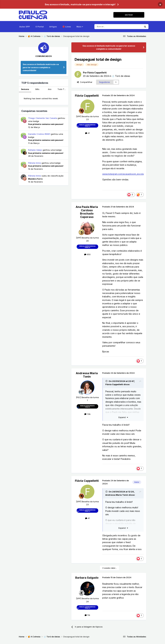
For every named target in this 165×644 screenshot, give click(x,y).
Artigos (53, 27)
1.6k (87, 414)
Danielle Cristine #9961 (39, 134)
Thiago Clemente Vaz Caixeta (43, 118)
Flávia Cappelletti (97, 73)
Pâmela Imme (35, 163)
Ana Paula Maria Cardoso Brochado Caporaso (87, 212)
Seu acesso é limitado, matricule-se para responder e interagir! (80, 4)
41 (87, 133)
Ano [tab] (50, 89)
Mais (80, 27)
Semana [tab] (25, 89)
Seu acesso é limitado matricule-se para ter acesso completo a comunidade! (41, 67)
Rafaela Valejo (35, 150)
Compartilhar (85, 82)
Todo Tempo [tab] (63, 89)
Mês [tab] (37, 89)
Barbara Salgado (87, 578)
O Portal (40, 27)
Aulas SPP (25, 27)
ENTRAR (129, 15)
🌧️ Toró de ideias (121, 76)
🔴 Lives (67, 27)
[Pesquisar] (118, 27)
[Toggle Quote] (107, 381)
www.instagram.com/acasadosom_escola (123, 174)
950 (87, 254)
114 (87, 615)
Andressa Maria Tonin (87, 375)
